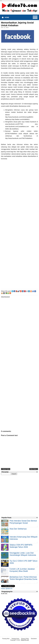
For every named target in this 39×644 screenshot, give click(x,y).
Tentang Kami (15, 639)
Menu (35, 17)
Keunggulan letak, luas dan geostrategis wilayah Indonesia (23, 554)
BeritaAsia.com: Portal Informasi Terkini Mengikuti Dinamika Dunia (23, 578)
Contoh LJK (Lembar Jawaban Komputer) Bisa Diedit (22, 570)
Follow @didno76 (7, 589)
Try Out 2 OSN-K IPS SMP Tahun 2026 (24, 562)
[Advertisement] (19, 224)
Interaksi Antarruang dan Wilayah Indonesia (24, 538)
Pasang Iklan (6, 639)
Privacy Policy (25, 639)
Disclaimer (34, 639)
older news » (34, 469)
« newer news (6, 469)
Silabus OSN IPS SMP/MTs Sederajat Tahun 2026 (21, 546)
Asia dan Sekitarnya (18, 529)
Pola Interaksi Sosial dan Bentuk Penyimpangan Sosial (23, 522)
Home (7, 17)
